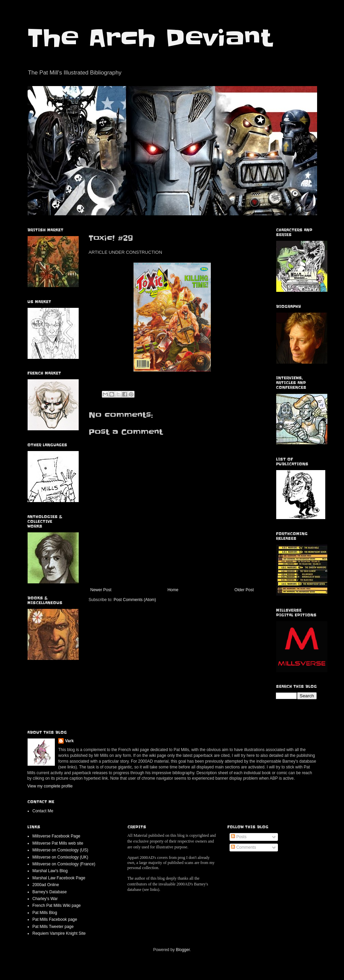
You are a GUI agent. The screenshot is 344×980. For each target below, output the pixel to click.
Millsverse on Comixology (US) (60, 850)
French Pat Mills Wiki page (57, 906)
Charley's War (45, 899)
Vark (69, 741)
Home (173, 590)
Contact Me (43, 811)
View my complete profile (50, 786)
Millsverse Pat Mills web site (58, 843)
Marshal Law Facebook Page (59, 878)
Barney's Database (50, 892)
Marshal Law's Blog (50, 871)
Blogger (183, 950)
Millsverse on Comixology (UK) (60, 857)
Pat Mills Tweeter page (53, 927)
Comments (243, 847)
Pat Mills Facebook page (55, 919)
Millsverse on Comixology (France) (64, 864)
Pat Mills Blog (45, 913)
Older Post (244, 590)
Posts (239, 837)
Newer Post (101, 590)
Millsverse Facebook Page (56, 836)
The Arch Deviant (150, 38)
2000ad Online (46, 885)
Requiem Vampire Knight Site (59, 933)
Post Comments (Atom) (135, 600)
